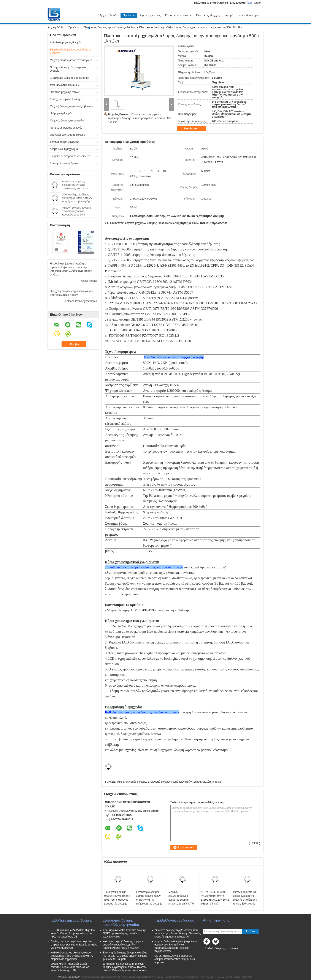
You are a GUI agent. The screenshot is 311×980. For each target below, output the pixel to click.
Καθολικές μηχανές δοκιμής (66, 42)
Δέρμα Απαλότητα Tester (208, 782)
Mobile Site (211, 954)
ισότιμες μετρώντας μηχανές (66, 128)
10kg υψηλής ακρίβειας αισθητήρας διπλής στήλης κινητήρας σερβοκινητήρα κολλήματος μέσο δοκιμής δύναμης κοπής (77, 201)
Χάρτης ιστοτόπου (227, 948)
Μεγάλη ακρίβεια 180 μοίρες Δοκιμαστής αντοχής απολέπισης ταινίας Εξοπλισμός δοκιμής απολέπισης (245, 900)
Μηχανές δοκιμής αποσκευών (67, 121)
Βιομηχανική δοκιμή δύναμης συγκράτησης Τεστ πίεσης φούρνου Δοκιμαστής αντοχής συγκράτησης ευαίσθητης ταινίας (117, 902)
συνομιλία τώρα (248, 15)
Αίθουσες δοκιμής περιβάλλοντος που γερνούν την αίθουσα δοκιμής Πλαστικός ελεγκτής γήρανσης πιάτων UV (178, 933)
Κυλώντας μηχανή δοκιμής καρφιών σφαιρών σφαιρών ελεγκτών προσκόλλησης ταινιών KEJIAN (123, 945)
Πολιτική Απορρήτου (68, 977)
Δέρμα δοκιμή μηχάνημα (64, 149)
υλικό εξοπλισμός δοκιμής (131, 782)
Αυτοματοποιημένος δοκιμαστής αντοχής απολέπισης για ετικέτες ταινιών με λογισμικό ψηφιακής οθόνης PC (79, 188)
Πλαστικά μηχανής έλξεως (65, 92)
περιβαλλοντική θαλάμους (65, 85)
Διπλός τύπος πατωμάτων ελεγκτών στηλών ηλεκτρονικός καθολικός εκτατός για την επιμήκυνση (74, 945)
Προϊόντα (129, 15)
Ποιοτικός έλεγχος (208, 15)
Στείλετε (251, 931)
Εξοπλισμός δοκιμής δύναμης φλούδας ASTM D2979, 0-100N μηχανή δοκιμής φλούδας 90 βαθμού (125, 956)
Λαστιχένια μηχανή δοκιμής (65, 99)
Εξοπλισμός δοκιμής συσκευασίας (69, 78)
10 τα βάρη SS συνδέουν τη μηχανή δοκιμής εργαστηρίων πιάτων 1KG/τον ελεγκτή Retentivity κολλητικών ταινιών (125, 967)
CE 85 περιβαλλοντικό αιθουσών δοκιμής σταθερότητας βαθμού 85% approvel (175, 959)
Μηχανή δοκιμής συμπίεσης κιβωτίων (71, 106)
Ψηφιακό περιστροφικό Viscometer (70, 156)
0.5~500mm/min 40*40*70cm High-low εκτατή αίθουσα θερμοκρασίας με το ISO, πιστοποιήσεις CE (73, 933)
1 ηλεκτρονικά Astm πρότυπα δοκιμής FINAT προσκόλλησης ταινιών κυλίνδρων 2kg (124, 933)
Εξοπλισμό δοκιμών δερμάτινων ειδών (170, 782)
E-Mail (209, 948)
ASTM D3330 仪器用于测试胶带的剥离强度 (214, 894)
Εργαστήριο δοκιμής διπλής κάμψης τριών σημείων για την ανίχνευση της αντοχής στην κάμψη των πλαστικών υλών (149, 902)
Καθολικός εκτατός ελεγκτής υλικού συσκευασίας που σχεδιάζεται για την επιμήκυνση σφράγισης (72, 956)
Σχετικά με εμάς (150, 15)
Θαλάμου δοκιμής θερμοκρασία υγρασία (68, 69)
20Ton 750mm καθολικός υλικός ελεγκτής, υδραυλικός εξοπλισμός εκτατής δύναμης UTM (70, 967)
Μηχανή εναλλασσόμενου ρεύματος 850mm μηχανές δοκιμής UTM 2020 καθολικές (181, 900)
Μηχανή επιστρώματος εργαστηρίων (71, 60)
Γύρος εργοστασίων (179, 15)
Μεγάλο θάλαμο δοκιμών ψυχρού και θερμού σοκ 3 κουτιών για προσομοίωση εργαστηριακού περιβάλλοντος (175, 946)
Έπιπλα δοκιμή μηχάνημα (65, 142)
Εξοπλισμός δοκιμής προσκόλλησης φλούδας (109, 27)
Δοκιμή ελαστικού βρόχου (64, 163)
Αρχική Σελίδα (109, 15)
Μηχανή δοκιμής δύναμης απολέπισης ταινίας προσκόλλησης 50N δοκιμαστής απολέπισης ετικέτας (77, 215)
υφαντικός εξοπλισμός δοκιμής (67, 135)
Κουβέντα (194, 129)
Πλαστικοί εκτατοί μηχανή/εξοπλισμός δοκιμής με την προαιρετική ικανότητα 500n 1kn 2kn (140, 118)
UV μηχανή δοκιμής (61, 113)
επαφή (229, 15)
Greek (259, 3)
